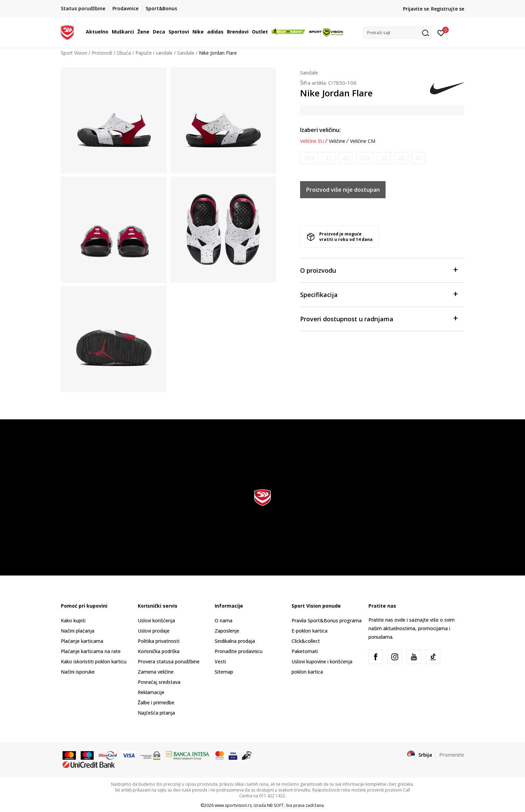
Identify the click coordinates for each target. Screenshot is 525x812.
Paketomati (305, 651)
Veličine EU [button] (312, 141)
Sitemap (224, 672)
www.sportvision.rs (233, 805)
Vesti (220, 661)
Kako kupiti (73, 620)
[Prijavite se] (441, 32)
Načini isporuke (78, 672)
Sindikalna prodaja (235, 641)
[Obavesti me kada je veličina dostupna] (309, 158)
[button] (398, 33)
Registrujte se (448, 9)
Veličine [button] (337, 141)
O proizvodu (379, 270)
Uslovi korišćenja (156, 620)
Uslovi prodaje (154, 631)
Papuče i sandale (154, 53)
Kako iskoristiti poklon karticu (94, 661)
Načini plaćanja (78, 631)
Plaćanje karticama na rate (91, 651)
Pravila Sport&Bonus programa (327, 620)
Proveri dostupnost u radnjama (379, 318)
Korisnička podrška (159, 651)
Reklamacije (151, 692)
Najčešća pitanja (156, 713)
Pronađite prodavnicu (239, 651)
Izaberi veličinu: (320, 130)
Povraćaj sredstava (159, 682)
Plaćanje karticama (82, 641)
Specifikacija (379, 294)
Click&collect (306, 641)
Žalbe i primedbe (156, 702)
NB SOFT (275, 805)
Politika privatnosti (159, 641)
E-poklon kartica (309, 631)
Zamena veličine (156, 672)
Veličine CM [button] (363, 141)
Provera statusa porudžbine (169, 661)
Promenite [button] (452, 755)
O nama (224, 620)
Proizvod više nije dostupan (343, 190)
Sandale (186, 53)
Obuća (124, 53)
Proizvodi (102, 53)
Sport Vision (74, 53)
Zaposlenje (227, 631)
